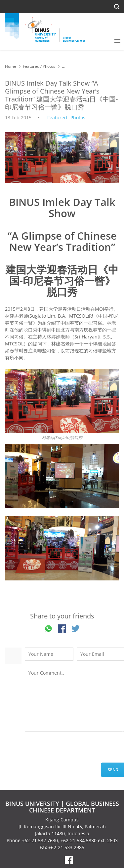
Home (11, 66)
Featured (31, 66)
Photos (49, 66)
